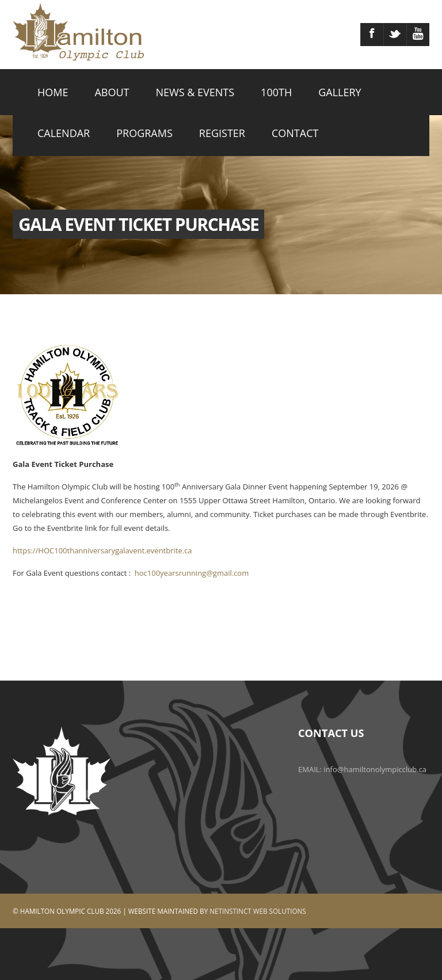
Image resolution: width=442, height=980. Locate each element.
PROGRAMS (144, 133)
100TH (276, 92)
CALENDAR (64, 133)
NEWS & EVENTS (195, 92)
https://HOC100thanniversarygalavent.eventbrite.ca (102, 550)
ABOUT (112, 92)
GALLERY (340, 92)
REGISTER (222, 133)
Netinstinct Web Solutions (258, 911)
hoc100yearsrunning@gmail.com (192, 573)
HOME (53, 92)
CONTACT (295, 133)
